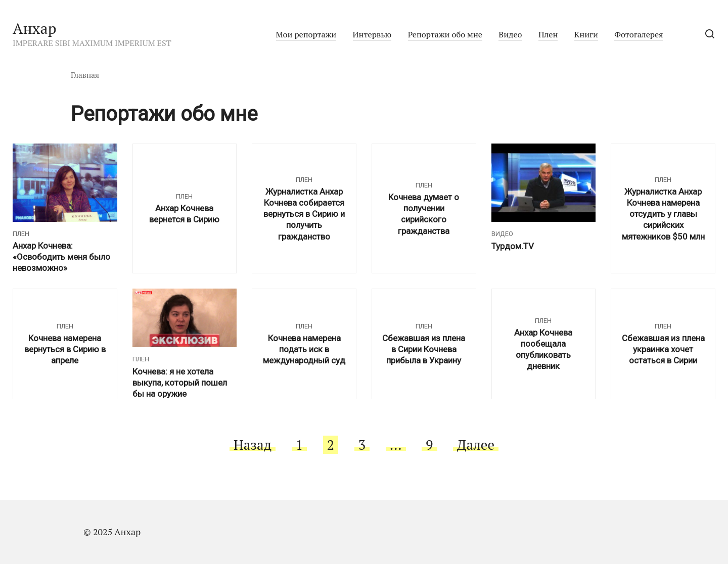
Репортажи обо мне (445, 34)
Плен (548, 34)
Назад (253, 445)
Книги (586, 34)
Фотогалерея (639, 34)
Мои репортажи (306, 34)
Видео (510, 34)
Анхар (35, 28)
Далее (476, 445)
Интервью (372, 34)
